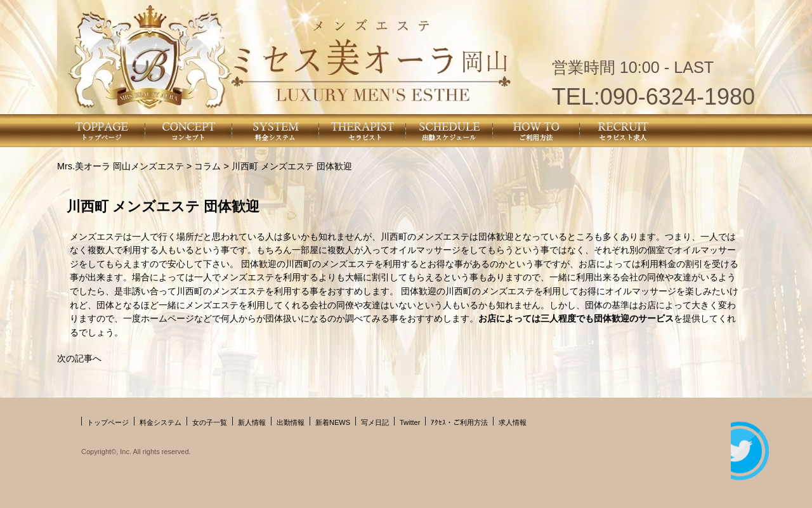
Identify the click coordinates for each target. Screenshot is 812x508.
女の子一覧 (210, 422)
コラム (207, 166)
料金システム (160, 422)
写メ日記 (375, 422)
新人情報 (252, 422)
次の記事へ (79, 358)
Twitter (410, 422)
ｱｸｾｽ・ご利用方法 (459, 422)
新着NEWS (333, 422)
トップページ (108, 422)
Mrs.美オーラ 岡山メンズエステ (121, 166)
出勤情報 (291, 422)
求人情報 (513, 422)
